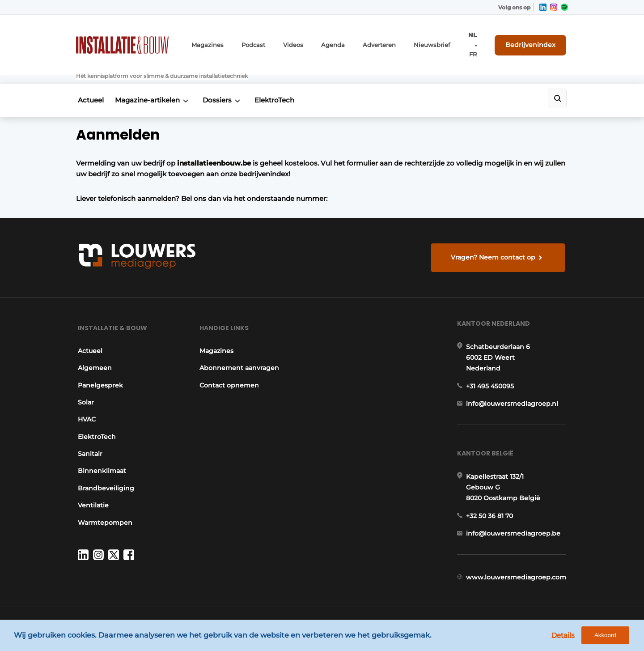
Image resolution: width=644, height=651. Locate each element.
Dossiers (222, 79)
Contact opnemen (229, 370)
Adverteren (380, 39)
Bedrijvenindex (535, 39)
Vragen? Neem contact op (494, 236)
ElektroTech (282, 79)
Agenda (336, 39)
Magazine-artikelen (149, 79)
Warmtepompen (103, 507)
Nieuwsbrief (429, 39)
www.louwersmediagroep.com (518, 573)
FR (480, 39)
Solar (84, 387)
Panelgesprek (99, 370)
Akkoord (611, 637)
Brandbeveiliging (104, 472)
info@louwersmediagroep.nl (514, 392)
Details (568, 636)
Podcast (260, 39)
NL (467, 39)
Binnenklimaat (100, 455)
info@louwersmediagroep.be (515, 527)
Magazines (217, 39)
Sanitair (88, 438)
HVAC (85, 404)
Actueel (89, 79)
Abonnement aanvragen (239, 353)
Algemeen (93, 353)
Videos (299, 39)
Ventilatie (91, 490)
